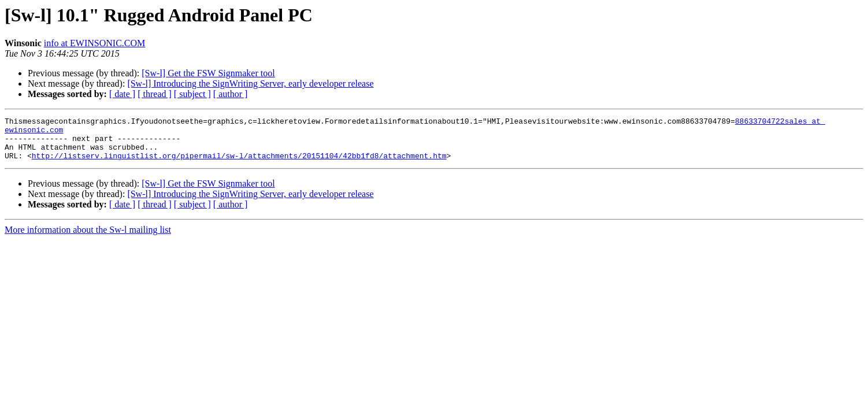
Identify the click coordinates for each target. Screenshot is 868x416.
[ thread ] (155, 94)
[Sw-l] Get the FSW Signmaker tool (208, 73)
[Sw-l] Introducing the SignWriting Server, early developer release (250, 83)
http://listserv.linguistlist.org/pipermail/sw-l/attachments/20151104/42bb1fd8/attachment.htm (239, 164)
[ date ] (122, 94)
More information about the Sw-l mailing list (88, 238)
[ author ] (231, 94)
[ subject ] (192, 94)
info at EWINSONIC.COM (95, 43)
